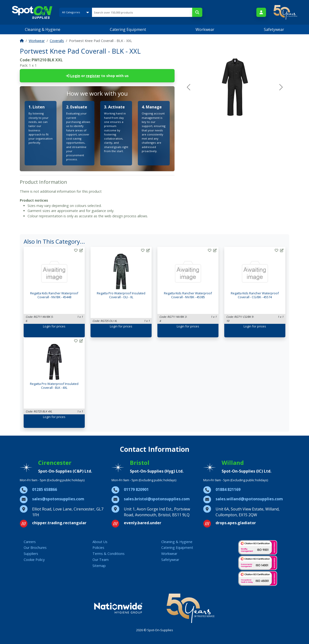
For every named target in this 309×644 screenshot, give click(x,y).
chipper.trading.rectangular (59, 523)
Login (75, 76)
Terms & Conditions (109, 554)
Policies (98, 548)
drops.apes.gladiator (236, 523)
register (93, 76)
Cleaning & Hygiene (43, 29)
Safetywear (274, 29)
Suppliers (31, 554)
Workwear (205, 29)
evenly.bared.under (143, 523)
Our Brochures (35, 548)
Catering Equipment (128, 29)
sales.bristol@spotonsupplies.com (157, 499)
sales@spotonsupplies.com (58, 499)
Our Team (101, 560)
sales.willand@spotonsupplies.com (249, 499)
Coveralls (57, 41)
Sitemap (99, 566)
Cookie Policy (34, 560)
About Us (100, 542)
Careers (30, 542)
